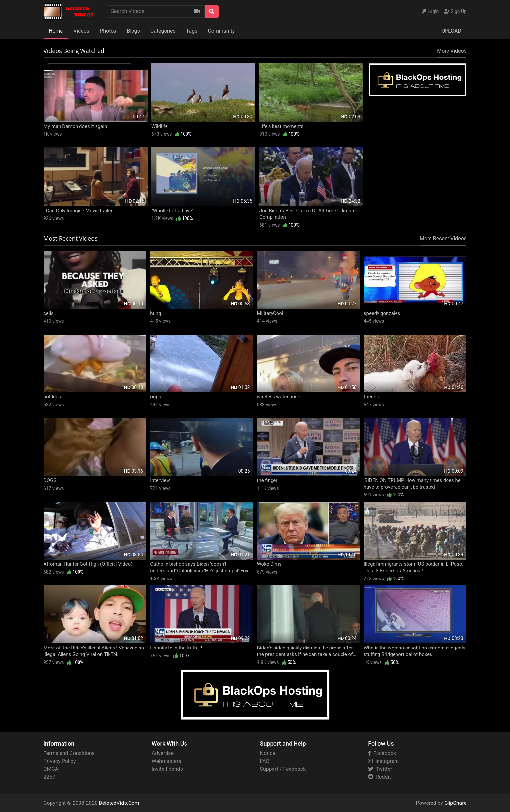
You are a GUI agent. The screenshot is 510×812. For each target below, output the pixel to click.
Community (221, 31)
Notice (268, 753)
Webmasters (167, 761)
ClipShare (455, 803)
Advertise (163, 753)
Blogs (133, 31)
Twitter (380, 769)
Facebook (382, 753)
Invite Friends (167, 769)
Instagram (383, 761)
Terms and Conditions (69, 753)
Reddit (379, 777)
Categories (163, 31)
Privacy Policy (60, 761)
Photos (108, 31)
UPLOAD (451, 31)
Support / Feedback (283, 769)
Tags (192, 31)
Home (56, 31)
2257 (49, 777)
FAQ (265, 761)
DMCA (51, 769)
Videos (81, 31)
